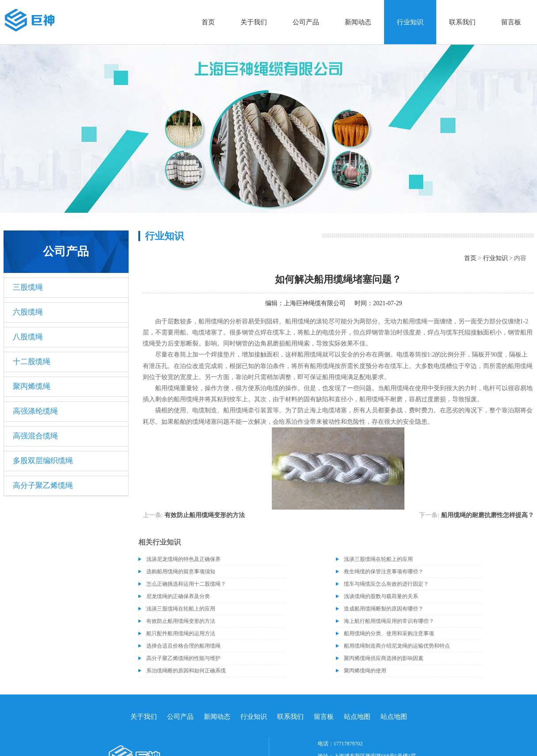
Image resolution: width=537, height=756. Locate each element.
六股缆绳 (28, 312)
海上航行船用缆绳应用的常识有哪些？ (389, 621)
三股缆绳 (28, 287)
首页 (208, 22)
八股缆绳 (28, 337)
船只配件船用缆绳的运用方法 (181, 633)
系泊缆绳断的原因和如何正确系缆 (186, 671)
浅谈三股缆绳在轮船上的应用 (378, 559)
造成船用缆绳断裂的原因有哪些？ (384, 609)
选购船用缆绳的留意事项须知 (181, 572)
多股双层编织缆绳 (43, 461)
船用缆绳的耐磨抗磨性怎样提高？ (487, 515)
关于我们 (254, 22)
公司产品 (306, 22)
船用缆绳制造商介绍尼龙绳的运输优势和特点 (397, 646)
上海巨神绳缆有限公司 (315, 303)
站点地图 (357, 717)
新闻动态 (358, 22)
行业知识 (410, 22)
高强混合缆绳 (35, 436)
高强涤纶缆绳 (35, 411)
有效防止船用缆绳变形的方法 (205, 515)
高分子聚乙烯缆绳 (43, 485)
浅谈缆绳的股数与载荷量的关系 (381, 596)
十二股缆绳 (32, 362)
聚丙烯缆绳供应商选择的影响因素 (384, 658)
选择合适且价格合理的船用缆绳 (183, 646)
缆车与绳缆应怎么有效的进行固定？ (386, 584)
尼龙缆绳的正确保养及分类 (178, 596)
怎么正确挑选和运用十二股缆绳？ (186, 584)
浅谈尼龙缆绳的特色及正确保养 (183, 559)
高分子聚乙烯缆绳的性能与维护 (183, 658)
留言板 (511, 22)
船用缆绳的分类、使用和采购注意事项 (389, 633)
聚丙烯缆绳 (32, 386)
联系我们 (462, 22)
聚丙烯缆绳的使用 (365, 671)
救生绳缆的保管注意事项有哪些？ (384, 572)
